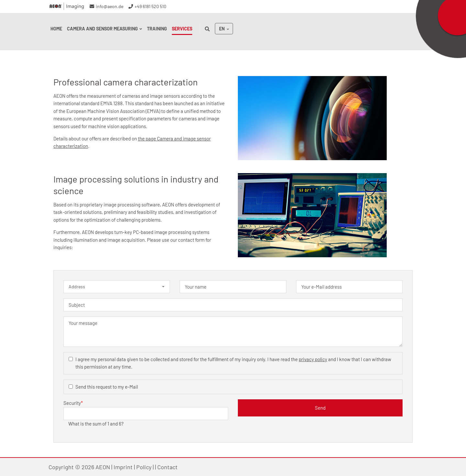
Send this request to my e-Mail (107, 387)
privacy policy (313, 359)
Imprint (123, 467)
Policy (144, 467)
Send (320, 408)
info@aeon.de (110, 6)
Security (73, 403)
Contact (167, 467)
